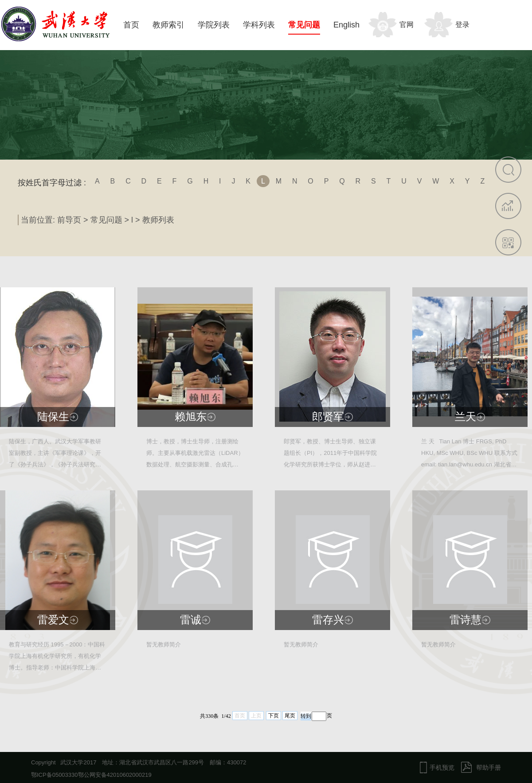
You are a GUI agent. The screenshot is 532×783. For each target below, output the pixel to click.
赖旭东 (191, 417)
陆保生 (53, 417)
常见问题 (304, 25)
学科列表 (259, 25)
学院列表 (214, 25)
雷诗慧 (465, 620)
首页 (131, 25)
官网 (407, 25)
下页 (274, 716)
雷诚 (191, 620)
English (346, 25)
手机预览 (442, 767)
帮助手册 (489, 767)
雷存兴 (328, 620)
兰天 (465, 417)
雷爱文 (53, 620)
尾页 (290, 716)
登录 (462, 25)
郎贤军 (328, 417)
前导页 (69, 220)
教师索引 (168, 25)
